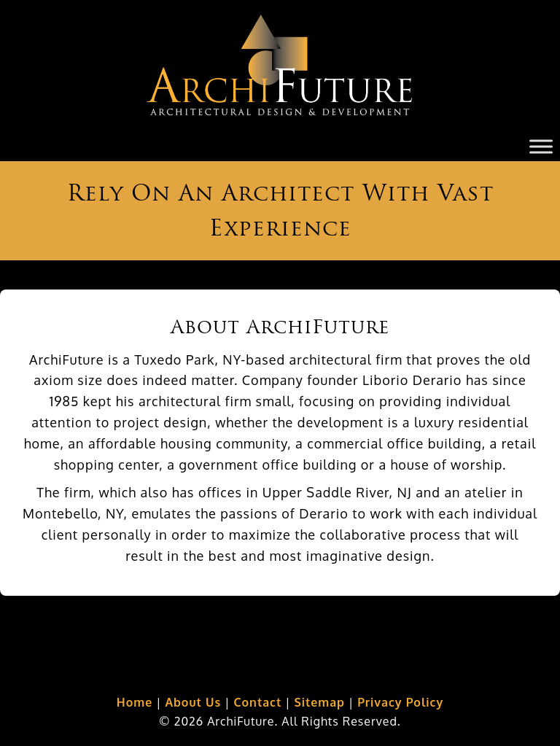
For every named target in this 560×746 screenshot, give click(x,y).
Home (135, 702)
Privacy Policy (400, 702)
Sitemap (319, 702)
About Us (193, 702)
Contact (257, 702)
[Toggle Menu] (541, 146)
